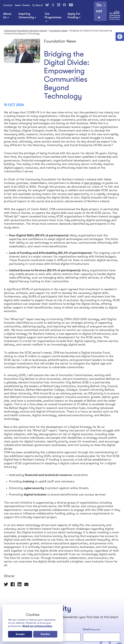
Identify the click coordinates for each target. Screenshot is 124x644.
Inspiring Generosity (26, 16)
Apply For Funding (74, 16)
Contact (8, 5)
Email (92, 630)
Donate (99, 12)
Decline (45, 634)
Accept (20, 634)
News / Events (22, 5)
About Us (7, 16)
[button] (120, 37)
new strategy (92, 183)
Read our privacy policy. (37, 626)
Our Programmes (53, 16)
